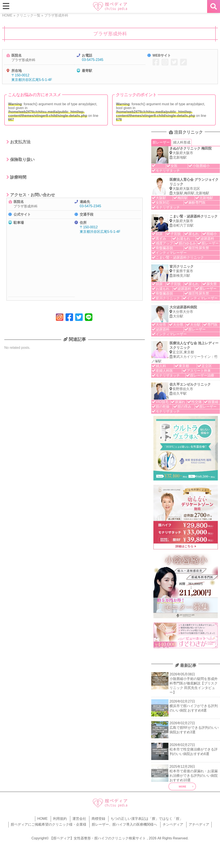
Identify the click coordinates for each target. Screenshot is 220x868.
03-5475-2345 (93, 60)
